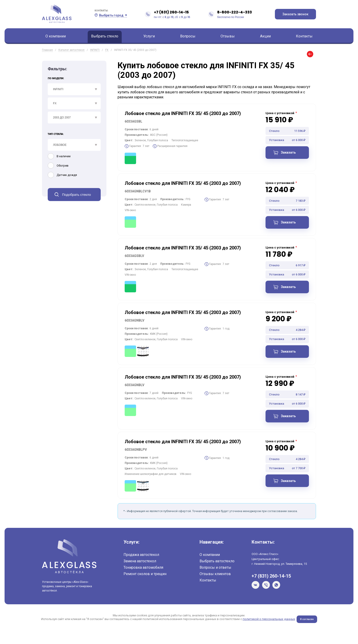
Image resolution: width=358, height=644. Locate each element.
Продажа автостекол (141, 557)
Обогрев (63, 166)
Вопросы (188, 36)
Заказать (289, 153)
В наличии (64, 156)
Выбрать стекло (105, 36)
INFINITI (95, 50)
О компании (56, 36)
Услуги (149, 36)
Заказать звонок (295, 14)
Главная (47, 50)
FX (107, 50)
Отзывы (228, 36)
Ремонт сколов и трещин (145, 577)
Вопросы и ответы (215, 570)
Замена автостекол (140, 564)
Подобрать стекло (76, 195)
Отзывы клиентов (215, 577)
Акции (265, 36)
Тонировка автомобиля (143, 570)
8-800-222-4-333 (234, 12)
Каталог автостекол (71, 50)
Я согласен (307, 622)
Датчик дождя (67, 175)
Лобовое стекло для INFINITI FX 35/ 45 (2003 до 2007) (183, 113)
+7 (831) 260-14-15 (171, 12)
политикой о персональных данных (268, 622)
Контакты (304, 36)
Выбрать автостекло (217, 564)
